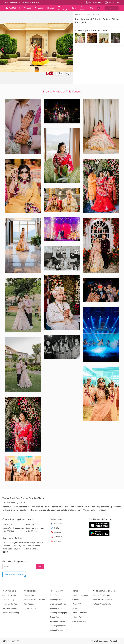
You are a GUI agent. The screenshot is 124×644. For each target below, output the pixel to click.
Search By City (8, 599)
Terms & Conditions (80, 613)
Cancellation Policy (80, 621)
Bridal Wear (54, 595)
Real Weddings (63, 8)
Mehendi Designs (57, 630)
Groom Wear (55, 617)
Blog (74, 8)
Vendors (39, 8)
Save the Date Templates (103, 599)
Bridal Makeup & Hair (58, 604)
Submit (40, 566)
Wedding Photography (59, 613)
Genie (93, 8)
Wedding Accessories (58, 626)
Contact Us (77, 604)
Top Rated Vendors (10, 608)
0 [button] (60, 73)
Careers (76, 599)
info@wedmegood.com (35, 528)
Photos (50, 8)
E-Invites (83, 8)
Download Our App (10, 604)
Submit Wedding (30, 608)
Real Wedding (29, 604)
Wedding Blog (29, 595)
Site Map (76, 608)
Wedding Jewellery (57, 599)
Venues (28, 8)
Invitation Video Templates (103, 604)
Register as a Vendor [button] (14, 574)
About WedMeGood (80, 595)
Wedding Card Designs (101, 595)
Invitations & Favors (57, 621)
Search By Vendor (9, 595)
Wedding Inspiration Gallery (34, 599)
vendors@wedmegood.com (13, 528)
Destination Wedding (11, 613)
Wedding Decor (56, 608)
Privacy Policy (78, 617)
